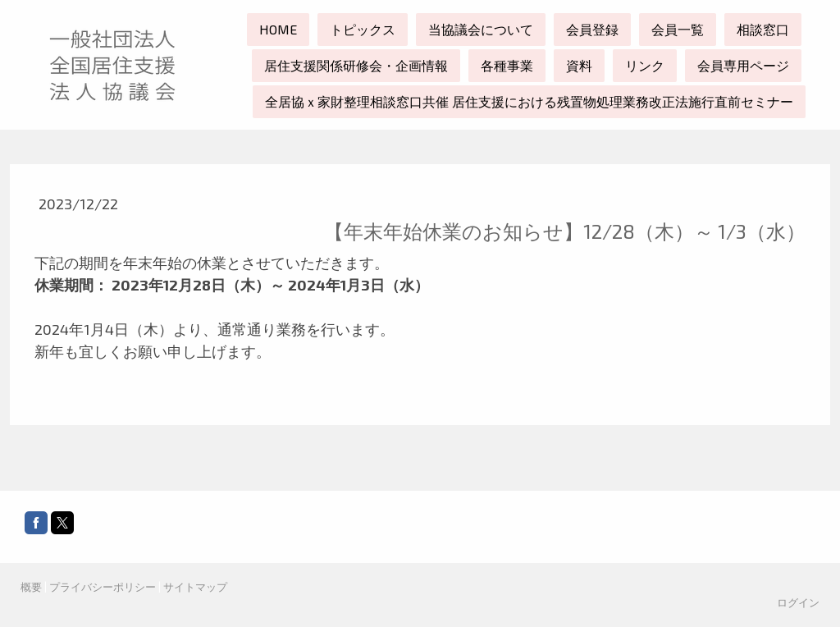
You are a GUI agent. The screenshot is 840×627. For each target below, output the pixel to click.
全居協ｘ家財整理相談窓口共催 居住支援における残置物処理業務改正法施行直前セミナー (529, 101)
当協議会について (481, 29)
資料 (579, 65)
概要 (31, 587)
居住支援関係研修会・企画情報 (356, 65)
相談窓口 (763, 29)
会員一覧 (678, 29)
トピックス (363, 29)
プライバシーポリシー (103, 587)
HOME (278, 29)
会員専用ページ (743, 65)
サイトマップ (195, 587)
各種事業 (507, 65)
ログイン (798, 602)
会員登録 (592, 29)
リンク (645, 65)
